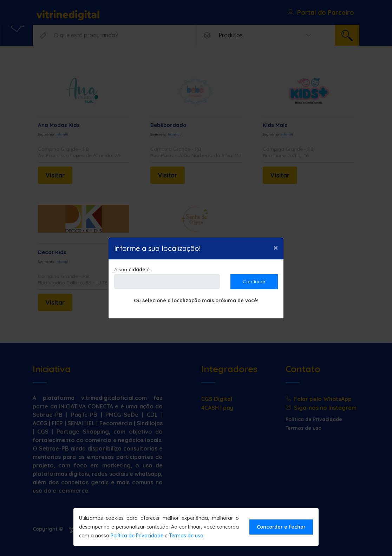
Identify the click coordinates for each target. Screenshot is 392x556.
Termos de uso (186, 536)
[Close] (276, 247)
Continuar (254, 282)
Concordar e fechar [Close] (281, 527)
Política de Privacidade (137, 536)
